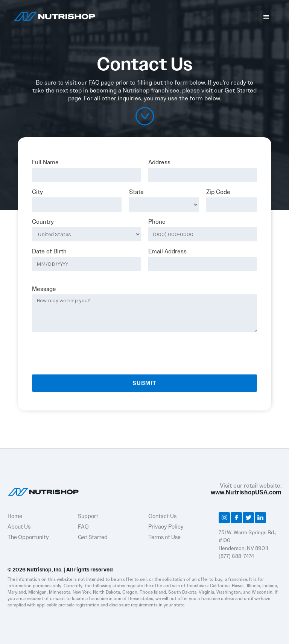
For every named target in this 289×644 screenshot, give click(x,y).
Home (15, 516)
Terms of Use (164, 537)
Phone (157, 222)
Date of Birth (49, 252)
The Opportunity (28, 537)
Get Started (241, 90)
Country (43, 222)
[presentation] (89, 350)
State (136, 192)
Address (159, 162)
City (37, 192)
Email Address (167, 252)
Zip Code (218, 192)
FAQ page (101, 83)
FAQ (83, 527)
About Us (19, 527)
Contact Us (162, 516)
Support (88, 516)
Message (44, 289)
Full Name (45, 162)
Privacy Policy (166, 527)
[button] (266, 17)
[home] (54, 16)
